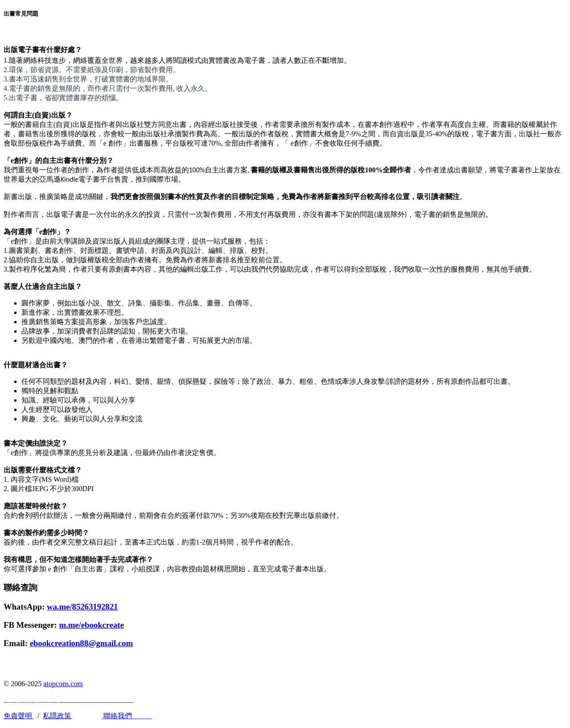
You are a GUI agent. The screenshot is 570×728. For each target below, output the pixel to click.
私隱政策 (57, 716)
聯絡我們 (126, 716)
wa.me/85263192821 (82, 607)
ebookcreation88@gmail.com (81, 643)
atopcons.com (63, 684)
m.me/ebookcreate (92, 625)
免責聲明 (19, 716)
